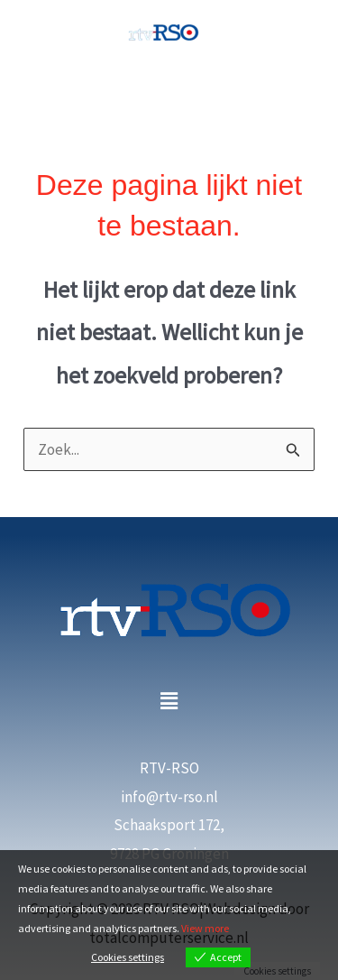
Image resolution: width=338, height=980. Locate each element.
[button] (169, 702)
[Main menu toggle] (169, 92)
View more (205, 928)
